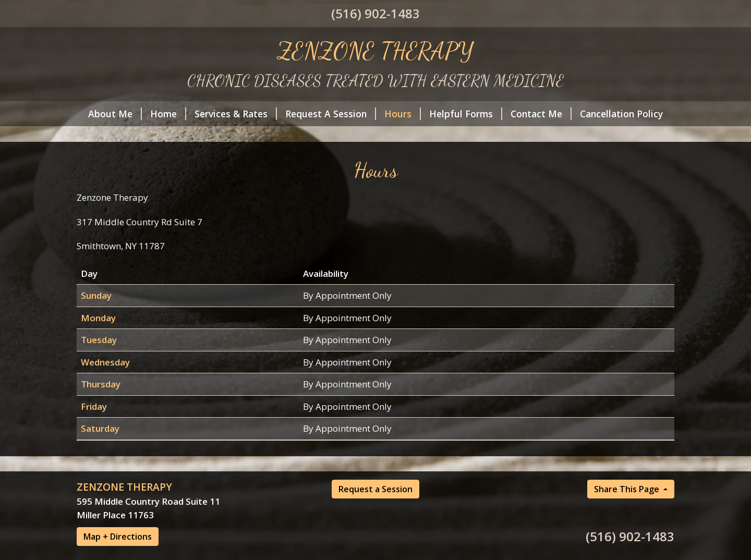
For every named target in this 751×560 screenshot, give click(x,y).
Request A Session (331, 114)
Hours (403, 114)
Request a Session (375, 489)
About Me (115, 114)
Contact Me (541, 114)
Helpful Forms (466, 114)
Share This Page (628, 489)
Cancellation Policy (621, 114)
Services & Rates (236, 114)
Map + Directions (118, 537)
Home (168, 114)
